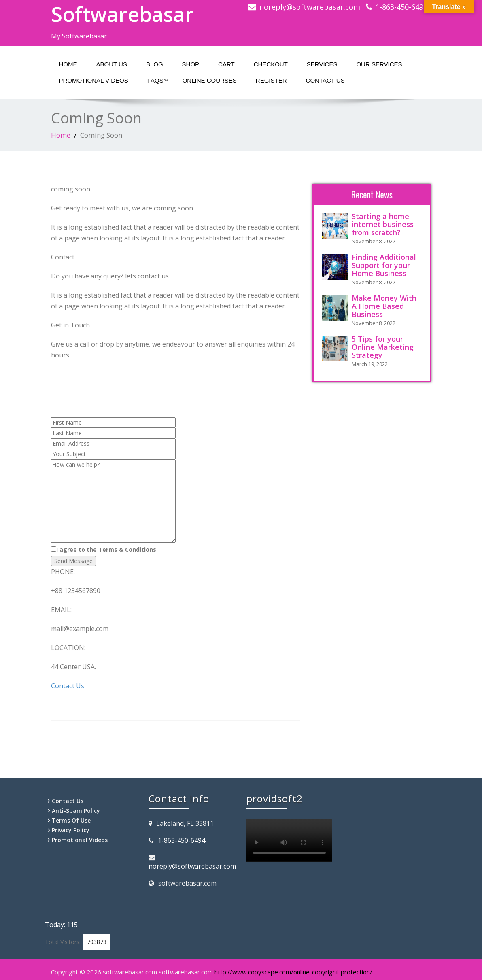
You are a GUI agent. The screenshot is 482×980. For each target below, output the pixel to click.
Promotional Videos (94, 80)
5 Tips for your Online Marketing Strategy (383, 347)
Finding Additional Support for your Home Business (384, 265)
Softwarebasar (122, 14)
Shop (191, 64)
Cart (226, 64)
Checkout (271, 64)
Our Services (379, 64)
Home (68, 64)
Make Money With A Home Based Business (384, 306)
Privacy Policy (71, 830)
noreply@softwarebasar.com (310, 7)
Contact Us (325, 80)
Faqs (158, 80)
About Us (112, 64)
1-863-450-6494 (401, 7)
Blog (155, 64)
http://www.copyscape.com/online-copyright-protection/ (293, 972)
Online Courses (210, 80)
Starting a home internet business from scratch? (383, 224)
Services (322, 64)
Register (271, 80)
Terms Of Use (71, 820)
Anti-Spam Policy (76, 811)
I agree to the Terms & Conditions (104, 550)
